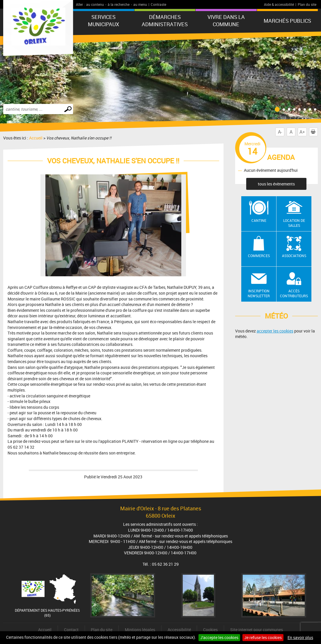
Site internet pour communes (257, 630)
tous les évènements (276, 184)
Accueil (36, 138)
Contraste (158, 4)
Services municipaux (103, 21)
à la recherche (119, 4)
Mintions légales (140, 630)
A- (280, 132)
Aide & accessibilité (279, 4)
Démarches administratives (165, 21)
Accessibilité (179, 630)
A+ (302, 132)
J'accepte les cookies (219, 637)
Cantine (259, 220)
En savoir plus (300, 637)
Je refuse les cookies (263, 637)
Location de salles (294, 223)
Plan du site (307, 4)
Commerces (259, 256)
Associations (294, 256)
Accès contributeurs (294, 293)
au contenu (95, 4)
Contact (71, 630)
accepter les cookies (275, 331)
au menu (140, 4)
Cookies (210, 630)
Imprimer (314, 132)
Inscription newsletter (259, 293)
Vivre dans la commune (226, 21)
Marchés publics (287, 21)
